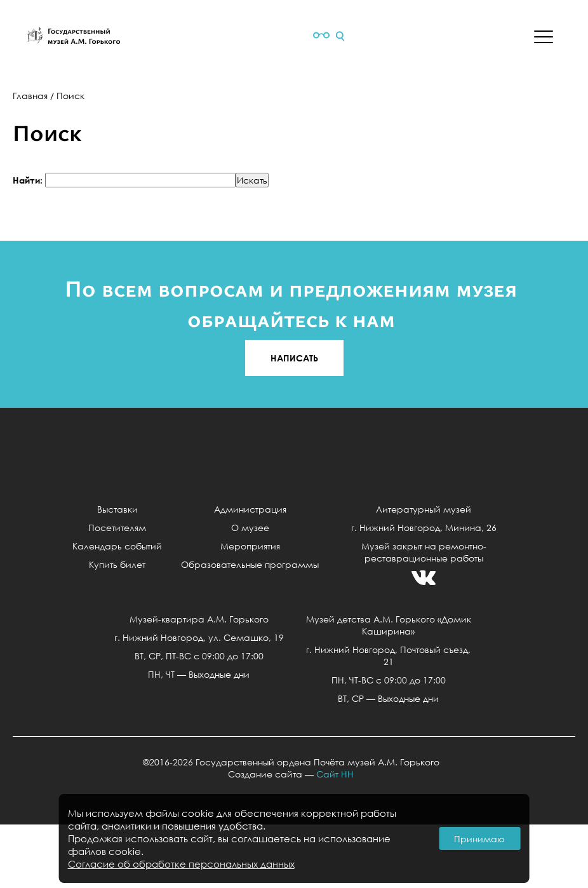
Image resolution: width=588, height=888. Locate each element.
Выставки (117, 509)
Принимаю (479, 839)
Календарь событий (117, 546)
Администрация (250, 509)
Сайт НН (335, 774)
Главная (30, 96)
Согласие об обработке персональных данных (181, 864)
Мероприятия (250, 546)
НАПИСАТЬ (294, 358)
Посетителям (117, 528)
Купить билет (117, 564)
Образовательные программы (250, 564)
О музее (250, 528)
